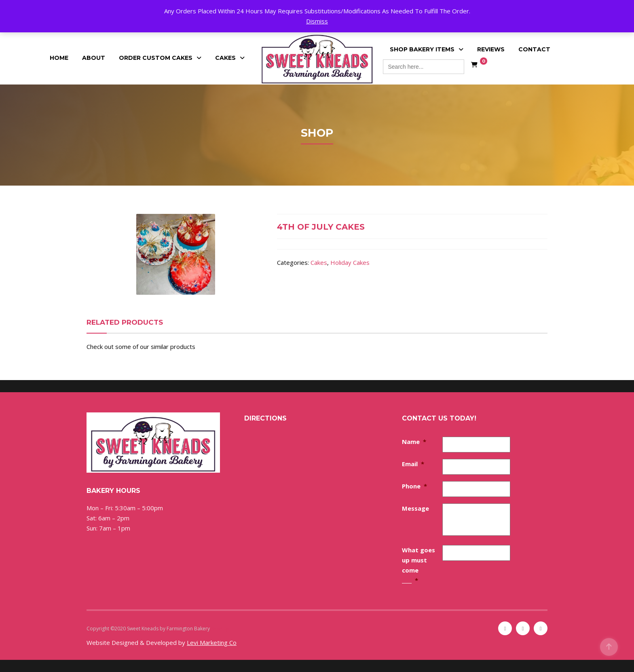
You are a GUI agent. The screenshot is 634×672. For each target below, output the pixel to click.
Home (59, 58)
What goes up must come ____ (418, 565)
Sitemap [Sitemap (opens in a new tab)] (220, 629)
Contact (534, 49)
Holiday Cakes (350, 262)
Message (415, 508)
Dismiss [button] (317, 21)
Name (414, 442)
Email (413, 464)
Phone (414, 486)
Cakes (225, 58)
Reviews (491, 49)
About (94, 58)
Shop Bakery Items (422, 49)
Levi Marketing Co (212, 642)
